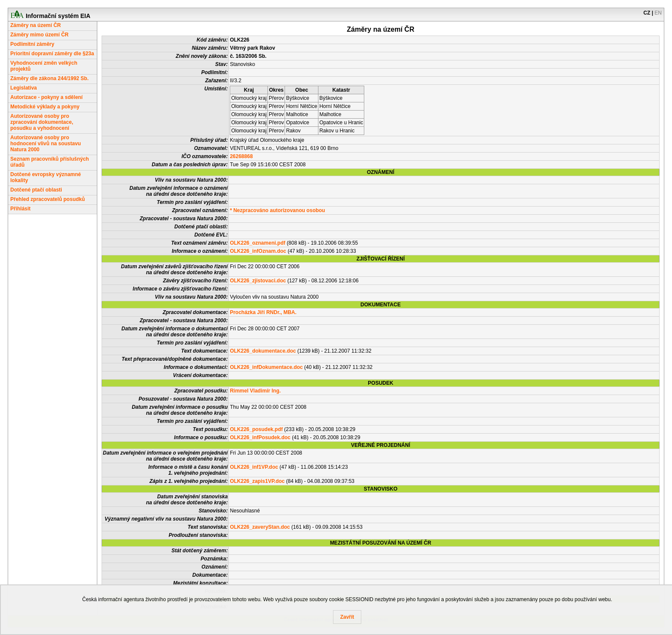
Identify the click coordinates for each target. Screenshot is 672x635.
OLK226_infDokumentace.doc (266, 367)
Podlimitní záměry (32, 44)
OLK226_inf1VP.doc (254, 467)
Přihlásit (20, 209)
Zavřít (347, 617)
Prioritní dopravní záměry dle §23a (52, 54)
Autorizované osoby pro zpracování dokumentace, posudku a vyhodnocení (42, 122)
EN (658, 13)
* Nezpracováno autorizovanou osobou (277, 210)
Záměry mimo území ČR (39, 35)
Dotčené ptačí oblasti (36, 190)
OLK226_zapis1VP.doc (257, 481)
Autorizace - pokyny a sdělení (46, 97)
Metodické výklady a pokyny (45, 107)
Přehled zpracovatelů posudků (48, 199)
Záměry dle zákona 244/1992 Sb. (49, 78)
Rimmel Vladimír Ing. (255, 391)
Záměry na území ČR (36, 25)
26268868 (241, 156)
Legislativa (24, 88)
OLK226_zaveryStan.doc (260, 527)
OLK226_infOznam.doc (258, 251)
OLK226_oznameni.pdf (257, 243)
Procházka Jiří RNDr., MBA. (263, 312)
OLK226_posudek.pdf (256, 429)
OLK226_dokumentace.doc (263, 351)
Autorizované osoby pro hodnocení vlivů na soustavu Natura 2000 (46, 144)
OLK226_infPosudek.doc (260, 437)
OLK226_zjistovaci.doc (258, 281)
